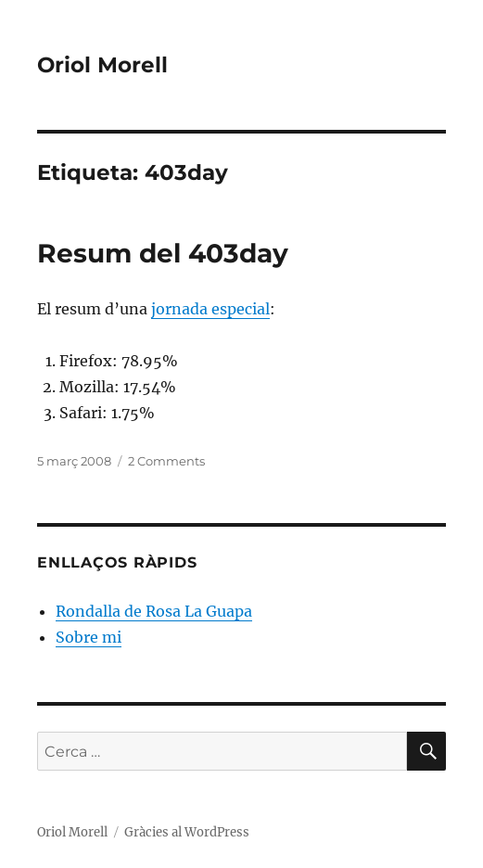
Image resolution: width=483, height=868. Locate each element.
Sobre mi (89, 637)
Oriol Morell (102, 65)
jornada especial (210, 309)
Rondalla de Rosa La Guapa (154, 611)
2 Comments (166, 461)
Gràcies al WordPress (187, 832)
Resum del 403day (163, 253)
